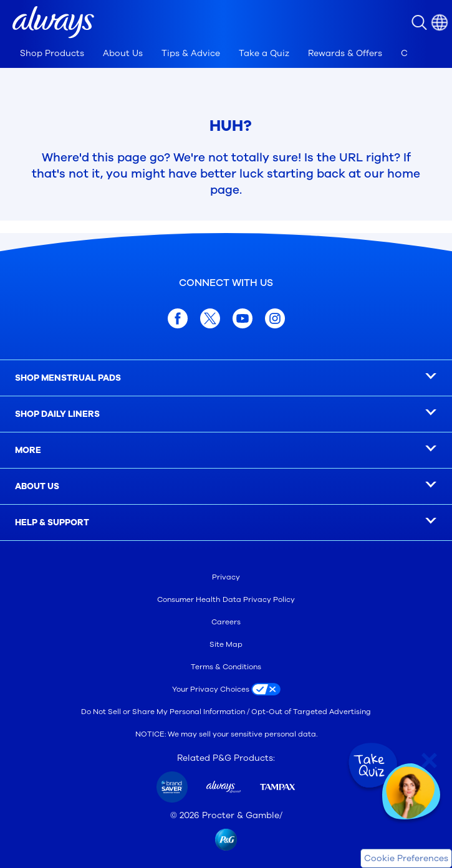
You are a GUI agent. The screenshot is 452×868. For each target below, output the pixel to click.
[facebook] (178, 318)
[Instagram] (275, 318)
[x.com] (210, 318)
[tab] (52, 54)
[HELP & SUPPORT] (226, 523)
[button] (53, 22)
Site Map (226, 644)
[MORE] (226, 451)
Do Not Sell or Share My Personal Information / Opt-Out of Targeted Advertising (226, 712)
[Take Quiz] (372, 766)
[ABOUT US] (226, 487)
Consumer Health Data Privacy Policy (226, 599)
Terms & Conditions (226, 667)
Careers (226, 622)
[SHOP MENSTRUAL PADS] (226, 378)
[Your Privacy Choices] (226, 689)
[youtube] (243, 318)
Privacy (226, 577)
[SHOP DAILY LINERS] (226, 414)
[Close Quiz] (429, 761)
